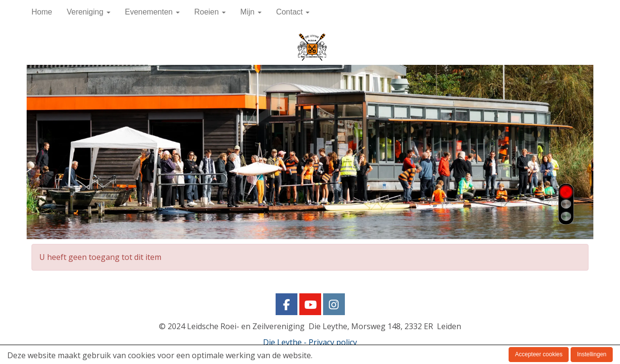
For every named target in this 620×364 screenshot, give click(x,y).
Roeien (210, 12)
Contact (293, 12)
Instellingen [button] (592, 354)
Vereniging (89, 12)
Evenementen (152, 12)
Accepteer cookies (539, 354)
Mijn (251, 12)
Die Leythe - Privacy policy (310, 342)
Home (42, 12)
